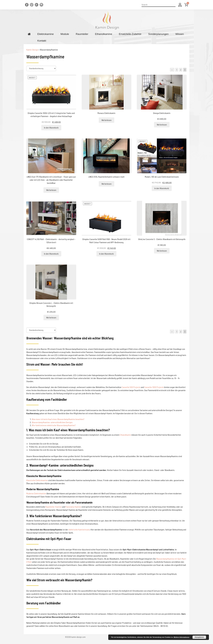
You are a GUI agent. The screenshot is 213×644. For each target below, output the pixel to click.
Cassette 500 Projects (131, 387)
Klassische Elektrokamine (37, 480)
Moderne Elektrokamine (36, 493)
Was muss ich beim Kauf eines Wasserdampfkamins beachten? (58, 419)
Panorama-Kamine (73, 507)
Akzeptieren (199, 637)
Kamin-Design (32, 50)
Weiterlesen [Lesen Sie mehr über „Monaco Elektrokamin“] (106, 120)
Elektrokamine (46, 34)
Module (65, 34)
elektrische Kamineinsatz (79, 529)
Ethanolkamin (125, 435)
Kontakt (42, 41)
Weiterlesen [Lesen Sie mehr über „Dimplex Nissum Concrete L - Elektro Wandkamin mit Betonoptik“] (51, 317)
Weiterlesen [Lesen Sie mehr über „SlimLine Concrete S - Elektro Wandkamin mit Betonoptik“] (162, 251)
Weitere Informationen (181, 637)
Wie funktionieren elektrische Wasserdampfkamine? (54, 425)
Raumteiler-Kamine (54, 507)
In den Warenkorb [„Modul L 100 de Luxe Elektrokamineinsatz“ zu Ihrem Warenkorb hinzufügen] (162, 188)
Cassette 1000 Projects (154, 387)
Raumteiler (82, 34)
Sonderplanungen (158, 34)
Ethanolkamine (104, 34)
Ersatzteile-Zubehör (130, 34)
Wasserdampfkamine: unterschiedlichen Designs (52, 422)
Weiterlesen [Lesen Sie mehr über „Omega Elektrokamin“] (162, 125)
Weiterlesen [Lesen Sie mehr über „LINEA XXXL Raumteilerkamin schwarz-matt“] (106, 184)
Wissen (180, 34)
